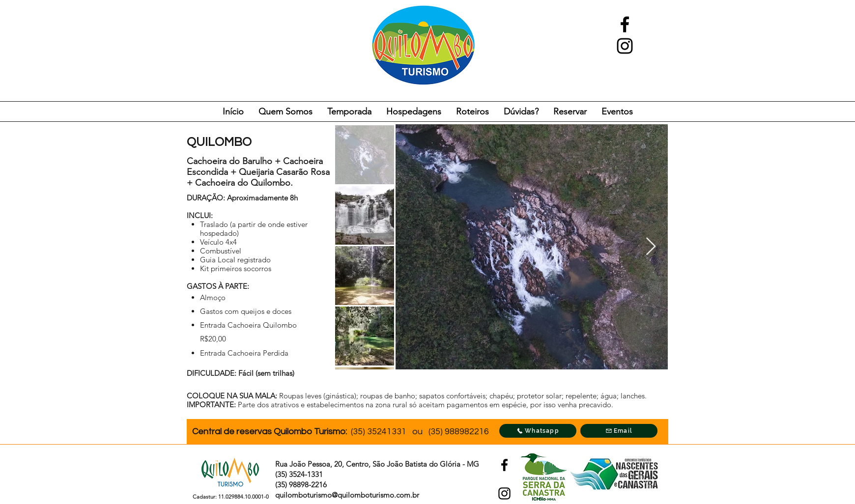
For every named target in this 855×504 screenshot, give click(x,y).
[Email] (619, 431)
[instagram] (625, 46)
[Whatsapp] (538, 431)
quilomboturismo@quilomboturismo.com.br (347, 495)
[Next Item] (651, 247)
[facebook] (625, 24)
